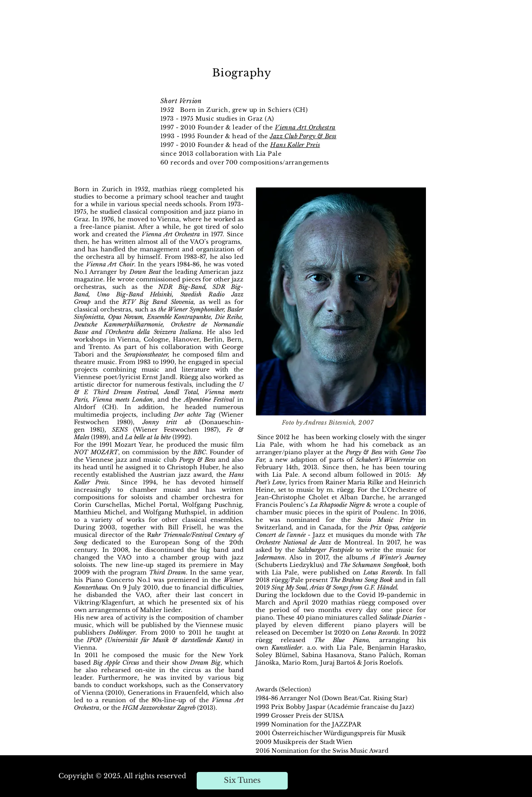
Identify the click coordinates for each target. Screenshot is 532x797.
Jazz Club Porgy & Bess (303, 136)
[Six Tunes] (242, 781)
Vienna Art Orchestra (305, 127)
